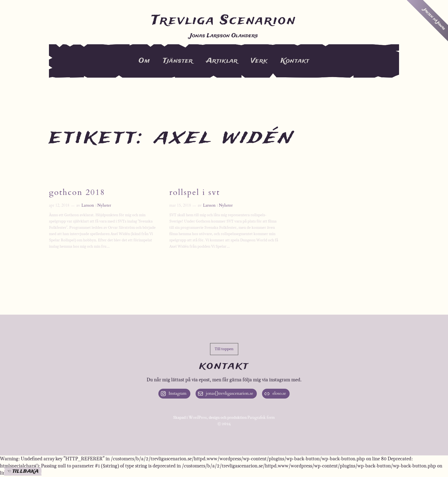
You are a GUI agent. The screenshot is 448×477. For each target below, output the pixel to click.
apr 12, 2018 (59, 206)
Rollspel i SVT (195, 193)
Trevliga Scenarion (224, 21)
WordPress (198, 418)
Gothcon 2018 (78, 193)
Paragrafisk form (261, 418)
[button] (224, 349)
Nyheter (104, 206)
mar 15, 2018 (180, 206)
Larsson (88, 206)
